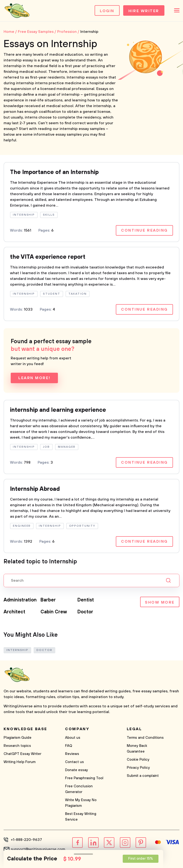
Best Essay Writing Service (81, 817)
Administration (20, 600)
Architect (14, 612)
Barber (48, 600)
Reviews (72, 754)
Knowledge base (25, 729)
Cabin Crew (54, 612)
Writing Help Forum (20, 762)
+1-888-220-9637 (26, 840)
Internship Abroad (35, 489)
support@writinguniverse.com (38, 849)
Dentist (86, 600)
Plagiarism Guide (18, 738)
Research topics (17, 746)
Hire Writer (144, 11)
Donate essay (76, 770)
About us (73, 738)
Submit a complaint (143, 776)
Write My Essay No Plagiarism (81, 803)
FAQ (69, 746)
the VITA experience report (48, 257)
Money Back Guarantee (137, 749)
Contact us (74, 762)
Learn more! (34, 378)
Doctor (85, 612)
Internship (17, 650)
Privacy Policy (138, 768)
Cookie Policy (138, 760)
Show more (160, 602)
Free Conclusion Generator (79, 789)
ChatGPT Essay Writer (22, 754)
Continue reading (144, 230)
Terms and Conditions (145, 738)
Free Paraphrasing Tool (84, 778)
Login (107, 11)
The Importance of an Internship (54, 172)
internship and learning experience (58, 410)
